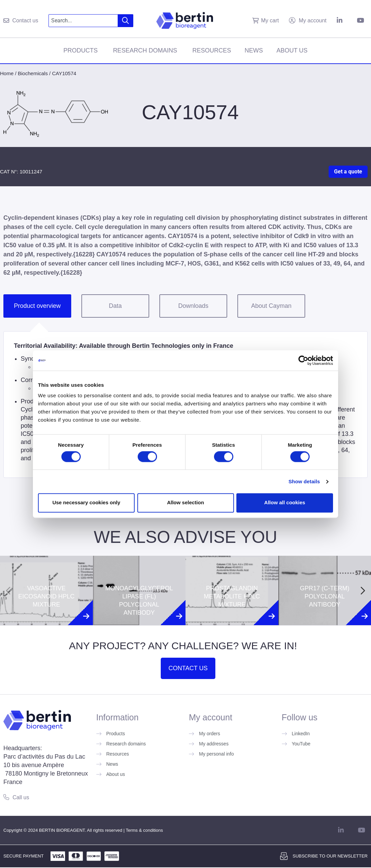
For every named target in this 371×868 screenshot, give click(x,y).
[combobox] (83, 21)
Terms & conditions (144, 830)
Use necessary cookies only (86, 503)
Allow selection (185, 503)
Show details (304, 481)
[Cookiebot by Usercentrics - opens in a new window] (303, 360)
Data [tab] (115, 306)
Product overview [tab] (37, 306)
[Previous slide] (8, 591)
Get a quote (348, 172)
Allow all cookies (285, 503)
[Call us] (6, 797)
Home (7, 73)
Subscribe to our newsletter (330, 856)
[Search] (126, 21)
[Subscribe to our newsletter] (284, 856)
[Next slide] (363, 591)
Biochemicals (33, 73)
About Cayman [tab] (271, 306)
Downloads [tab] (193, 306)
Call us (21, 797)
